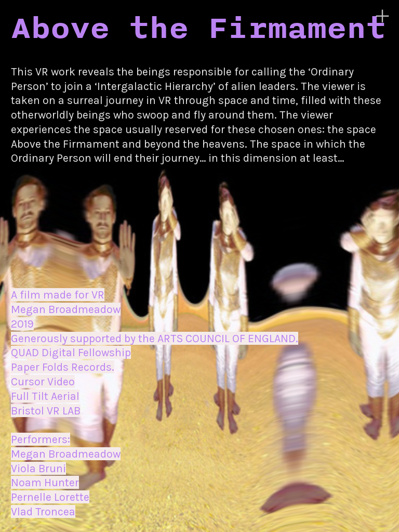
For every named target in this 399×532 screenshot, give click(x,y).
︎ (382, 16)
